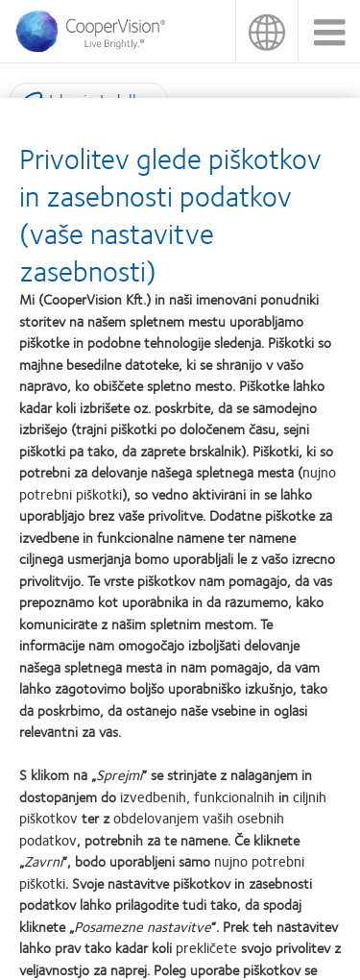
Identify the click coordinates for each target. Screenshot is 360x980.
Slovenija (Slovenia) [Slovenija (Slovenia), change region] (266, 31)
